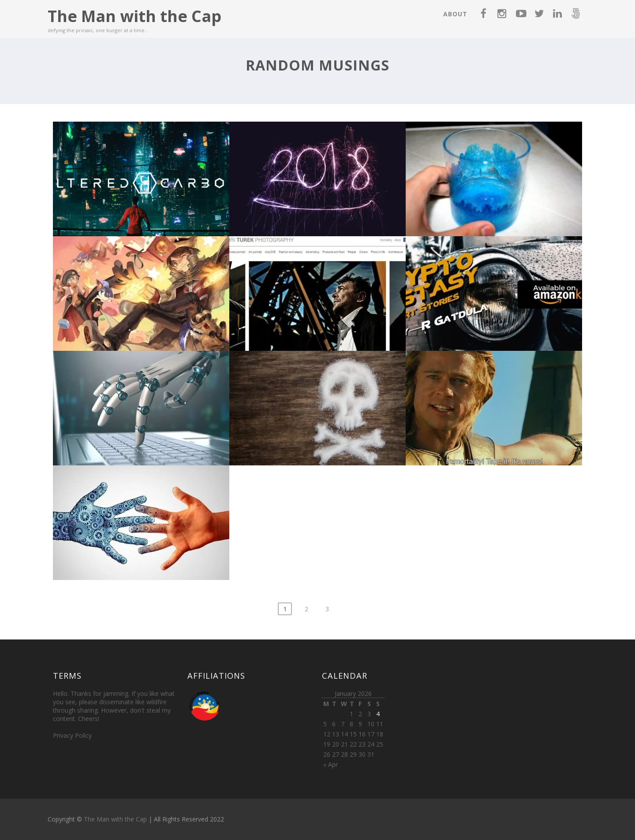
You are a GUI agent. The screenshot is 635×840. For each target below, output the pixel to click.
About (455, 14)
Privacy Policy (72, 735)
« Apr (331, 764)
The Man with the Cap (134, 16)
